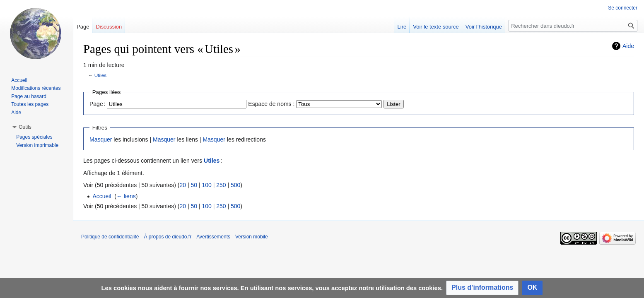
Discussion (109, 27)
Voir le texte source (436, 27)
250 (221, 185)
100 (206, 185)
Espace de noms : (271, 104)
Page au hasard (29, 96)
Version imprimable (37, 145)
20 (183, 185)
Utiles (100, 75)
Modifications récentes (36, 88)
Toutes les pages (30, 104)
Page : (98, 104)
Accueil (102, 196)
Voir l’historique (484, 27)
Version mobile (252, 237)
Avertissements (213, 237)
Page (83, 27)
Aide (628, 46)
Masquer (101, 139)
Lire (402, 27)
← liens (126, 196)
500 (235, 185)
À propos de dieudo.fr (168, 237)
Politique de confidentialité (110, 237)
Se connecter (623, 8)
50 (194, 185)
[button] (482, 288)
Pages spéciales (34, 137)
